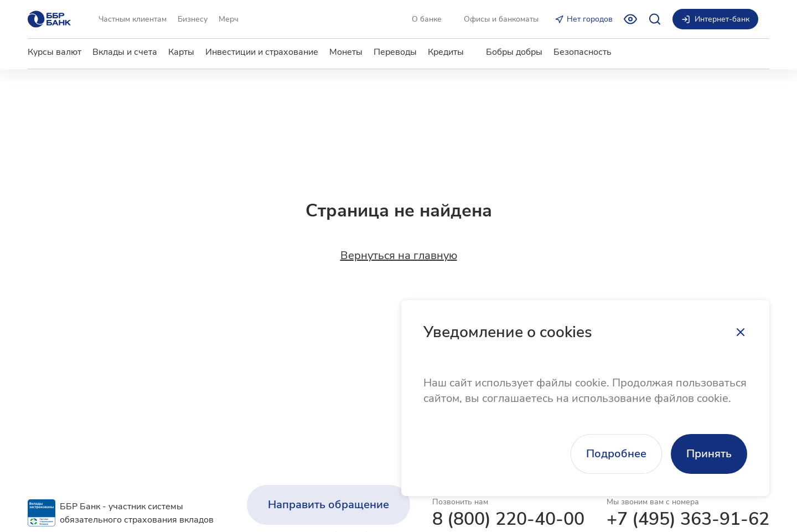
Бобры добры (514, 52)
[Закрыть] (741, 332)
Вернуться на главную (399, 256)
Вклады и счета (125, 52)
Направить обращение (328, 505)
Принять (709, 454)
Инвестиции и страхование (262, 52)
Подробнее (616, 454)
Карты (181, 52)
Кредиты (446, 52)
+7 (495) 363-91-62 (688, 519)
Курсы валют (55, 52)
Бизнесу (193, 19)
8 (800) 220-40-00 (508, 519)
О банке (427, 19)
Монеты (346, 52)
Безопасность (583, 52)
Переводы (395, 52)
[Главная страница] (49, 19)
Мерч (229, 19)
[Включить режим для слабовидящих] (630, 19)
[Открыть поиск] (655, 19)
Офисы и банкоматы (501, 19)
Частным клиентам (133, 19)
